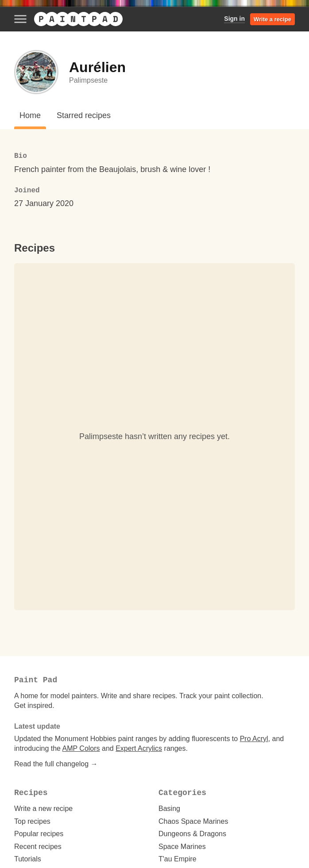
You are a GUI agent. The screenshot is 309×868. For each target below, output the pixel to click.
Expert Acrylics (139, 748)
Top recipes (32, 821)
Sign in (234, 19)
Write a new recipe (43, 809)
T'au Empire (178, 859)
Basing (169, 809)
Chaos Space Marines (193, 821)
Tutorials (28, 859)
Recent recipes (38, 847)
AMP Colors (81, 748)
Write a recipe (272, 19)
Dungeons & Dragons (192, 834)
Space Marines (182, 847)
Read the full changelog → (56, 764)
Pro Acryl (254, 739)
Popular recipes (39, 834)
